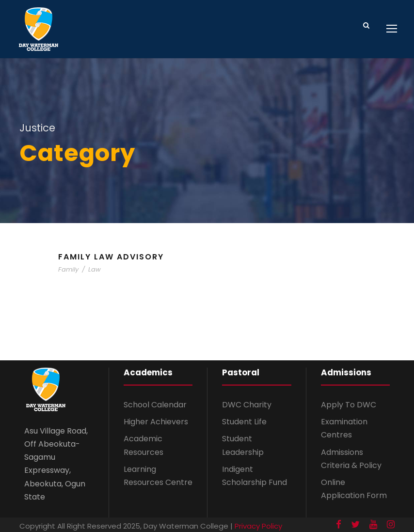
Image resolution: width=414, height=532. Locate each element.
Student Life (244, 422)
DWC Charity (247, 405)
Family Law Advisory (111, 257)
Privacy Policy (258, 526)
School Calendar (155, 405)
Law (95, 269)
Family (68, 269)
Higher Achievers (156, 422)
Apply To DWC (349, 405)
